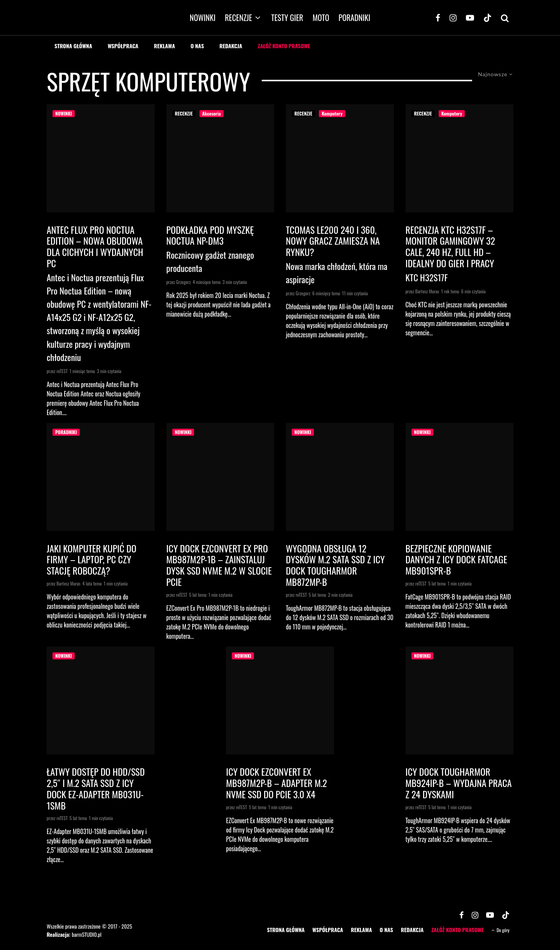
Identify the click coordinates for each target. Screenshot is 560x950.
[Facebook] (438, 18)
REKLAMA (164, 46)
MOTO (321, 18)
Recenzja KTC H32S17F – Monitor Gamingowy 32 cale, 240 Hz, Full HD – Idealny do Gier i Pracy (450, 246)
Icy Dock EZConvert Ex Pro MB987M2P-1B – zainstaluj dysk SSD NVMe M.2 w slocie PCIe (219, 565)
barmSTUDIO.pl (86, 934)
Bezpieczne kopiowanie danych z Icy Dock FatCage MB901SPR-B (457, 559)
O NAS (197, 46)
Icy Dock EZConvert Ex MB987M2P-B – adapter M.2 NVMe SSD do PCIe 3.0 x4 (276, 783)
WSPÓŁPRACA (123, 46)
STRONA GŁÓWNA (73, 46)
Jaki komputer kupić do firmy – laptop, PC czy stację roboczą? (92, 559)
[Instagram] (453, 18)
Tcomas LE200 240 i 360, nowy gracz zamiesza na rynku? (333, 241)
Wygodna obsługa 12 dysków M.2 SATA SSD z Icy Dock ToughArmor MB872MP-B (335, 565)
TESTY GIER (287, 18)
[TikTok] (487, 18)
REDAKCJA (231, 46)
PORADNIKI (355, 18)
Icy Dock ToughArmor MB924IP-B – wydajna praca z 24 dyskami (459, 783)
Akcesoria (212, 113)
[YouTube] (470, 18)
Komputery (332, 113)
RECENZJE (238, 18)
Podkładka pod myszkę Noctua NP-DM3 (210, 235)
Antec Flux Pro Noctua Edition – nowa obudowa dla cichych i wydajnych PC (95, 246)
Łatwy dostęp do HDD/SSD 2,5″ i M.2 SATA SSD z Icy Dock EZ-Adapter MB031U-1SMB (96, 788)
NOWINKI (203, 18)
